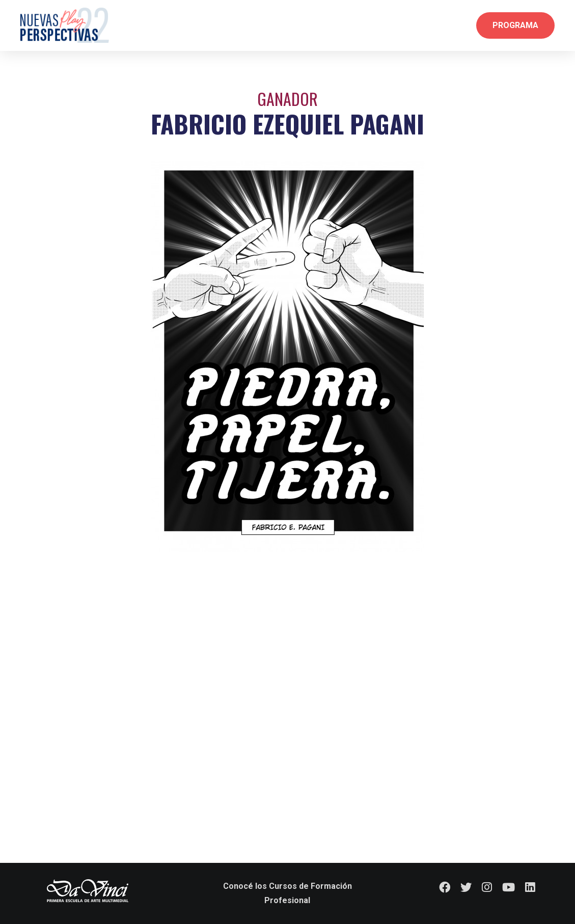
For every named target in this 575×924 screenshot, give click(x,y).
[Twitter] (466, 887)
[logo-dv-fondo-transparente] (88, 891)
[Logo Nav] (65, 25)
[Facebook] (445, 887)
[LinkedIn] (530, 887)
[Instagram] (487, 887)
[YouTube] (509, 887)
